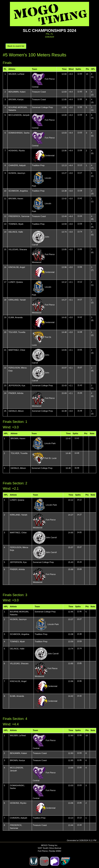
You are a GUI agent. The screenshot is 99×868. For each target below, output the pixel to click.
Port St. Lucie (51, 458)
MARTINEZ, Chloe (17, 350)
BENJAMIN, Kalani (17, 92)
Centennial (50, 155)
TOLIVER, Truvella (17, 332)
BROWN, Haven (16, 199)
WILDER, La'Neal (16, 74)
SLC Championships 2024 (49, 30)
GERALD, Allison (16, 411)
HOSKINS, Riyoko (17, 151)
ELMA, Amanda (15, 317)
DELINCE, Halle (16, 232)
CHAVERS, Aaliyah (17, 165)
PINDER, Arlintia (16, 393)
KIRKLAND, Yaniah (17, 300)
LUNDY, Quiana (16, 282)
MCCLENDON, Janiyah (19, 115)
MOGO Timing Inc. (49, 845)
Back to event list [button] (16, 46)
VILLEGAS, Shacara (18, 249)
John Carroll (51, 537)
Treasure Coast (39, 92)
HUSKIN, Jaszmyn (17, 173)
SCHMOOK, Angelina (18, 191)
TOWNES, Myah (16, 224)
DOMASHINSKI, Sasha (19, 133)
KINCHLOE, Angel (17, 267)
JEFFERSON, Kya (17, 385)
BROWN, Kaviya (16, 99)
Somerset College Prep (42, 107)
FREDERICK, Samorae (19, 216)
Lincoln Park (50, 443)
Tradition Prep (38, 165)
